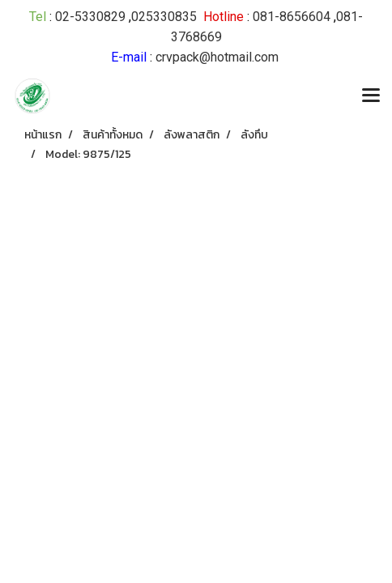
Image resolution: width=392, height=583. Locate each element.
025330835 (164, 17)
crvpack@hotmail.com (217, 57)
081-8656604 (292, 17)
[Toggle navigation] (371, 96)
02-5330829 (90, 17)
